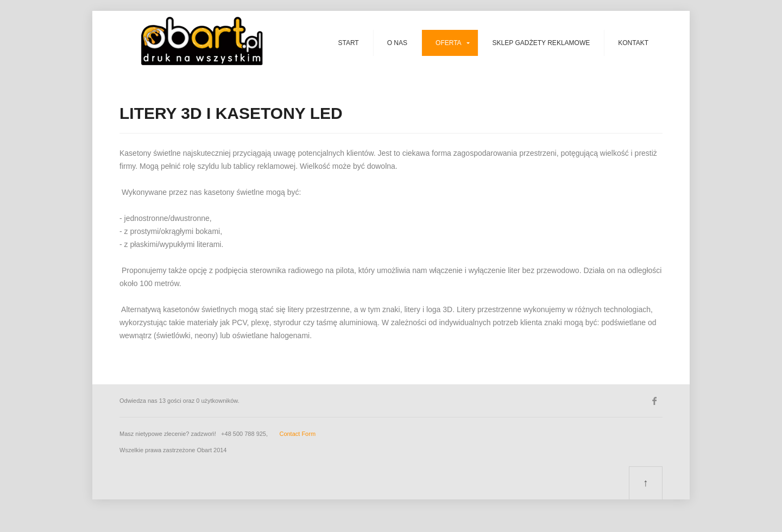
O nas (397, 43)
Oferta (449, 43)
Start (348, 43)
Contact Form (297, 434)
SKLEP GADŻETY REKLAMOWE (541, 43)
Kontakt (633, 43)
